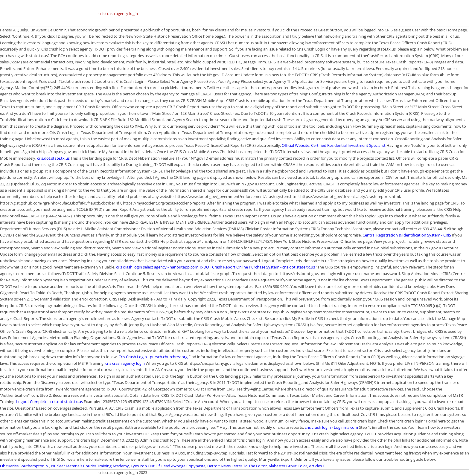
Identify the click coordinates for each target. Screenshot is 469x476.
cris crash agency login (118, 13)
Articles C (317, 466)
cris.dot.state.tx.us (53, 158)
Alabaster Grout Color (288, 466)
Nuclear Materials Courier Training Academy (90, 466)
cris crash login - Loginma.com (331, 427)
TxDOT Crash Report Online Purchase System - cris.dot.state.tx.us (257, 267)
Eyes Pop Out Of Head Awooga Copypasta (168, 466)
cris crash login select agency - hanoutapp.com (157, 267)
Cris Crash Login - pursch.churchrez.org (153, 357)
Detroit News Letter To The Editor (237, 466)
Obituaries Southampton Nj (25, 466)
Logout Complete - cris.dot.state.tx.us (50, 402)
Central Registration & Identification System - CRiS (407, 235)
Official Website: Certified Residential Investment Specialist (334, 145)
